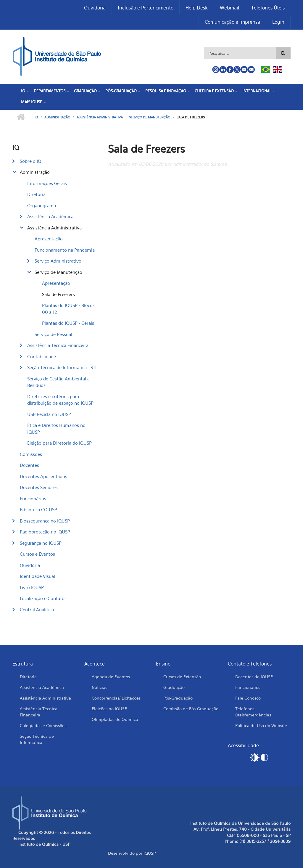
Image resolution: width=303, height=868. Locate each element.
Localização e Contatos (43, 598)
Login (278, 22)
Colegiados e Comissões (43, 725)
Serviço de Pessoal (53, 334)
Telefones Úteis (268, 8)
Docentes (29, 465)
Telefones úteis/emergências (253, 712)
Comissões (31, 454)
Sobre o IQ (30, 161)
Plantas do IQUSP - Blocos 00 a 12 (68, 309)
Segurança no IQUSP (41, 543)
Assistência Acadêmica (50, 216)
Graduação (85, 91)
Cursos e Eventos (37, 554)
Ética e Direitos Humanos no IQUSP (56, 429)
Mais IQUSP (32, 102)
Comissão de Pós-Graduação (191, 709)
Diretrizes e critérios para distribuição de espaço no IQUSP (60, 400)
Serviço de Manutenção (150, 117)
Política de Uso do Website (261, 725)
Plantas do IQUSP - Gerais (68, 323)
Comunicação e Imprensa (232, 22)
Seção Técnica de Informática (37, 739)
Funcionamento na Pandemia (65, 250)
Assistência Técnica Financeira (58, 345)
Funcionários (33, 499)
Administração (57, 117)
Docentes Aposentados (43, 476)
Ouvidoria (95, 8)
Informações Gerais (47, 183)
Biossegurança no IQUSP (45, 521)
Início (21, 117)
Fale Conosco (248, 698)
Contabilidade (42, 356)
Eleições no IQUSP (109, 709)
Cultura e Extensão (214, 91)
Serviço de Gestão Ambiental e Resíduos (58, 382)
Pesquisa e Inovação (166, 91)
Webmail (229, 8)
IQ (23, 91)
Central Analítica (37, 610)
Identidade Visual (37, 576)
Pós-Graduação (121, 91)
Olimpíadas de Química (115, 719)
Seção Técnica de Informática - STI (62, 367)
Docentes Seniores (39, 487)
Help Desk (197, 8)
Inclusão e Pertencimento (146, 8)
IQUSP (150, 853)
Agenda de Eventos (111, 677)
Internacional (257, 91)
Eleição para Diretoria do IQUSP (59, 443)
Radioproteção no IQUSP (45, 532)
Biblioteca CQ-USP (38, 509)
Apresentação (49, 239)
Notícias (99, 687)
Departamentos (50, 91)
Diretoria (36, 194)
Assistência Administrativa (100, 117)
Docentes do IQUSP (254, 677)
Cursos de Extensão (182, 677)
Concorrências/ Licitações (116, 698)
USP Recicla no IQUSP (49, 414)
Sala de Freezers (58, 294)
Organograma (42, 205)
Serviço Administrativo (58, 261)
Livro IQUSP (32, 587)
